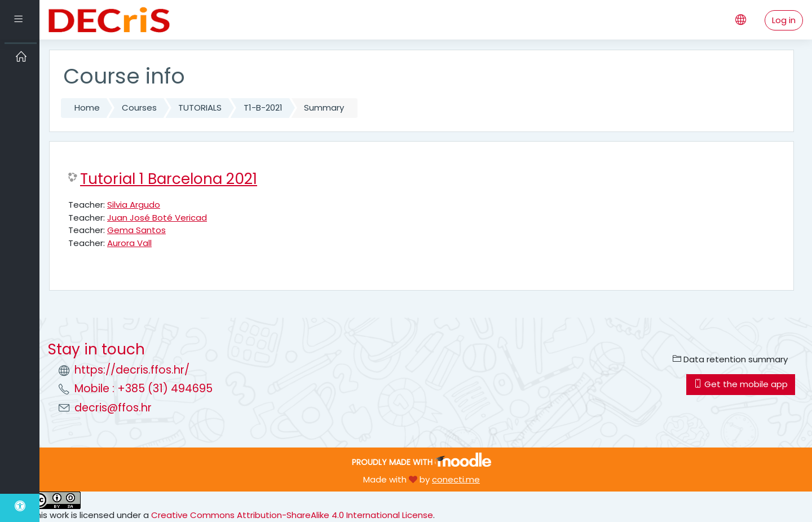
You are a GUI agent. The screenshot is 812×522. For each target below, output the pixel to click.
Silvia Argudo (134, 205)
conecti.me (456, 479)
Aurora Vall (129, 243)
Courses (139, 108)
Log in (784, 20)
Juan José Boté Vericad (157, 218)
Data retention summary (730, 359)
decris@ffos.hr (113, 408)
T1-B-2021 (263, 108)
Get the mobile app (741, 384)
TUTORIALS (200, 108)
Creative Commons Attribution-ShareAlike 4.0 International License (292, 515)
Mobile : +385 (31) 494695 (144, 389)
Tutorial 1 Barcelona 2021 (169, 179)
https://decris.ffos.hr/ (132, 370)
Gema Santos (136, 230)
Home (87, 108)
